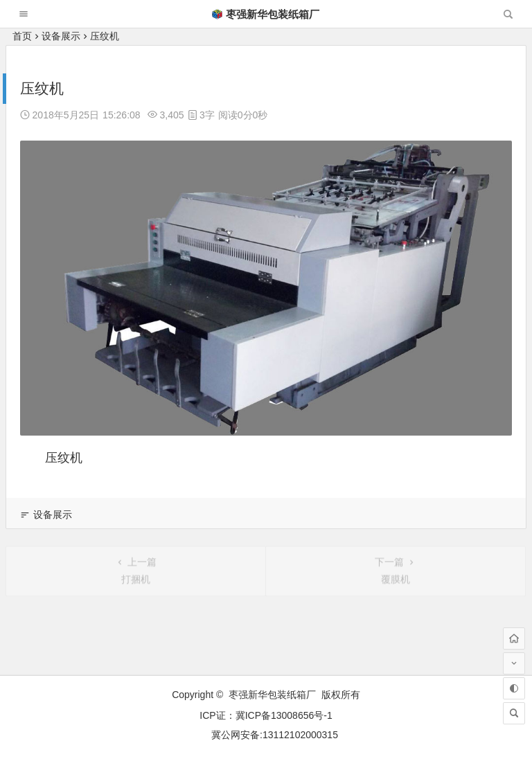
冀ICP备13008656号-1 (284, 715)
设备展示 (61, 36)
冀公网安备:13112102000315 (275, 735)
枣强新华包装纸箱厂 (266, 14)
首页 (22, 36)
